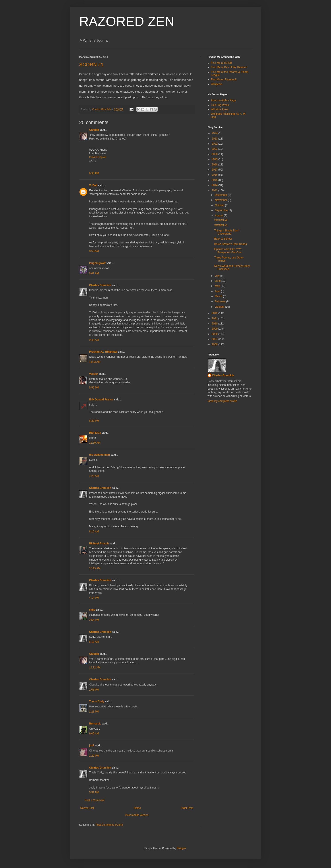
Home (137, 808)
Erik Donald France (101, 400)
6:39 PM (94, 421)
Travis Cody (97, 701)
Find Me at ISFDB (222, 63)
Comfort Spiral (98, 157)
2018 (215, 165)
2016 (215, 175)
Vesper (94, 374)
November (221, 200)
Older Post (187, 808)
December (221, 195)
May (218, 286)
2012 (215, 313)
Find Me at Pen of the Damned (229, 67)
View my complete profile (222, 401)
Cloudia (94, 130)
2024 (215, 133)
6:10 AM (94, 642)
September (222, 210)
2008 (215, 334)
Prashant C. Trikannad (103, 352)
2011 (215, 318)
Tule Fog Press (220, 105)
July (218, 276)
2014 (215, 185)
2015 (215, 180)
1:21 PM (94, 712)
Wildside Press (220, 109)
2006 (215, 344)
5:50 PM (94, 388)
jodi (92, 746)
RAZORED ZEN (127, 21)
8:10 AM (94, 532)
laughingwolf (97, 263)
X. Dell (93, 185)
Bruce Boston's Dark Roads (230, 244)
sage (92, 610)
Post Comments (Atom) (109, 825)
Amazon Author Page (224, 100)
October (220, 205)
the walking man (100, 455)
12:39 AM (95, 443)
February (220, 301)
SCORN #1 (91, 65)
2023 (215, 139)
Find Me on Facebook (224, 80)
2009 (215, 329)
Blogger (181, 848)
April (218, 291)
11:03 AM (95, 362)
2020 (215, 154)
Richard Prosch (99, 544)
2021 (215, 149)
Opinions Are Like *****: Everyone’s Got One (228, 251)
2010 (215, 324)
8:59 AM (94, 251)
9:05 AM (94, 734)
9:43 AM (94, 340)
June (218, 281)
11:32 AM (95, 668)
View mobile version (137, 815)
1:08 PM (94, 690)
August (219, 216)
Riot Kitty (95, 433)
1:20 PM (94, 756)
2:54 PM (94, 620)
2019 (215, 159)
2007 (215, 339)
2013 (215, 190)
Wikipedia (217, 84)
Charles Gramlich (100, 285)
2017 (215, 170)
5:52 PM (94, 792)
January (220, 307)
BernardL (95, 724)
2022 (215, 144)
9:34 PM (94, 173)
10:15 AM (95, 568)
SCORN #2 (221, 220)
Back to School (223, 239)
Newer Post (87, 808)
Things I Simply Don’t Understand (227, 232)
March (219, 296)
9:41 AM (94, 273)
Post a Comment (95, 800)
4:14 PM (94, 598)
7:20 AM (94, 476)
